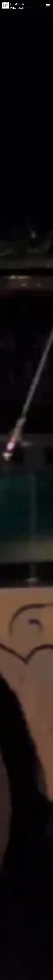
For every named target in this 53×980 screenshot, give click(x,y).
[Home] (23, 6)
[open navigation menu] (48, 6)
